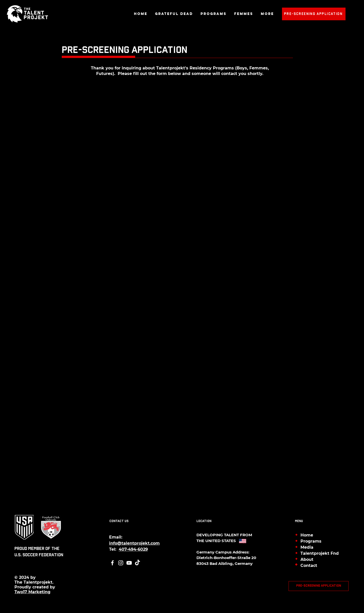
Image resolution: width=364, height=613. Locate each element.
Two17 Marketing (32, 592)
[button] (214, 14)
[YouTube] (129, 563)
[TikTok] (137, 563)
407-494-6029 (133, 549)
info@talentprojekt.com (134, 543)
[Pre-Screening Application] (314, 14)
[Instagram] (121, 563)
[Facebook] (112, 563)
